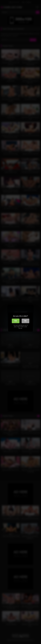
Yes (16, 321)
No (25, 321)
